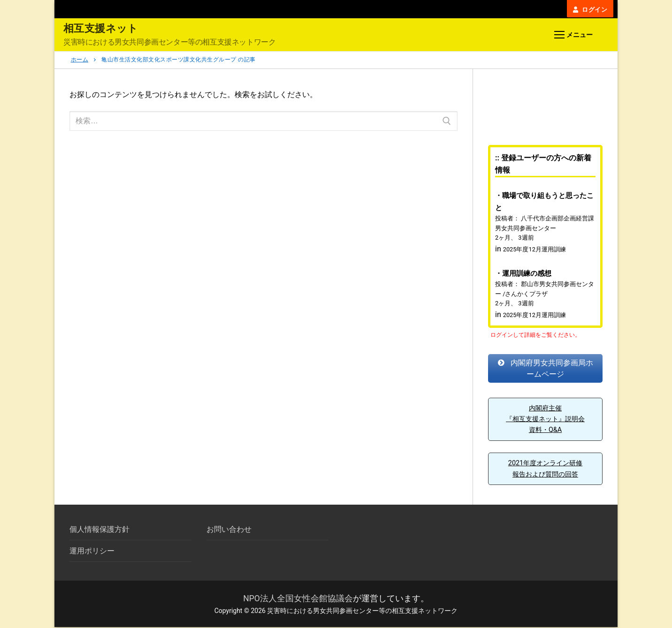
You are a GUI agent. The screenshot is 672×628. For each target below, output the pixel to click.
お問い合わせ (229, 530)
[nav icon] (573, 35)
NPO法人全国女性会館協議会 (298, 599)
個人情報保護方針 (99, 530)
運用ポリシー (92, 552)
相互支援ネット (101, 28)
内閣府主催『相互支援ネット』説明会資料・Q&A (545, 420)
